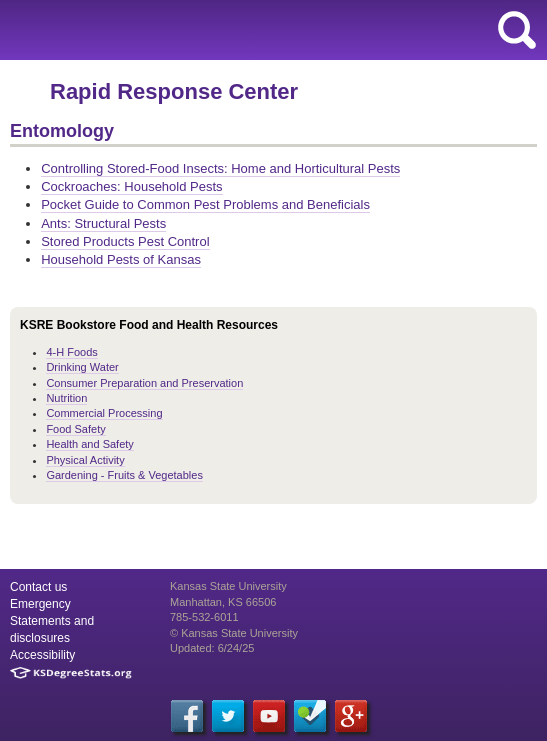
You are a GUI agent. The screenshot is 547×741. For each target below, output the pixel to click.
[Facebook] (187, 716)
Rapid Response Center (174, 91)
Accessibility (42, 655)
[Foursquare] (310, 716)
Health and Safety (89, 444)
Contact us (38, 587)
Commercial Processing (104, 413)
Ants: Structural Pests (103, 223)
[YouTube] (269, 716)
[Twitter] (228, 716)
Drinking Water (82, 367)
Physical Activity (85, 460)
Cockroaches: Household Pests (131, 186)
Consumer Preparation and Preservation (144, 383)
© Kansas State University (234, 633)
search (517, 30)
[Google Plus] (351, 716)
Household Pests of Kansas (121, 259)
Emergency (40, 604)
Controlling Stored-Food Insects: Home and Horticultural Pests (220, 168)
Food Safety (75, 429)
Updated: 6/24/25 (212, 648)
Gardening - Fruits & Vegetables (124, 475)
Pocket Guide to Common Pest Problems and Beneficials (205, 204)
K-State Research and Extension (182, 30)
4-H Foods (71, 352)
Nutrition (66, 398)
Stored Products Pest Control (125, 241)
